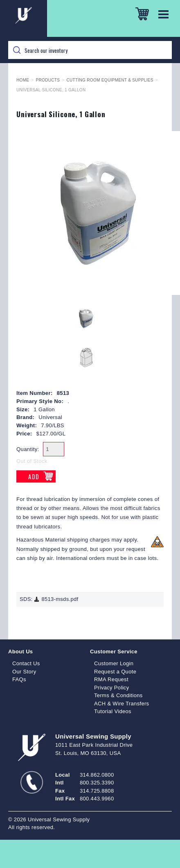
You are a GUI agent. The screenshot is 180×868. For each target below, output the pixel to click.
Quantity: (28, 449)
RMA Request (111, 679)
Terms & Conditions (118, 695)
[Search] (90, 50)
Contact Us (26, 663)
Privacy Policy (112, 688)
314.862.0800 (97, 775)
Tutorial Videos (113, 711)
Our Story (24, 672)
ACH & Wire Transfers (122, 704)
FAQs (19, 679)
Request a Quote (115, 672)
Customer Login (114, 663)
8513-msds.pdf (56, 599)
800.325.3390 (97, 783)
